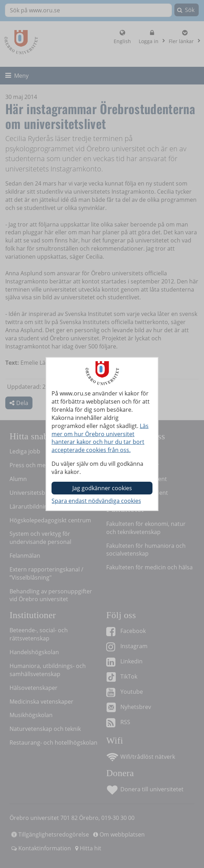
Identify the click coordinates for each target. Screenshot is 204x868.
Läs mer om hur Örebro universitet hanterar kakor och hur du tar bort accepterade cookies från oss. (100, 438)
